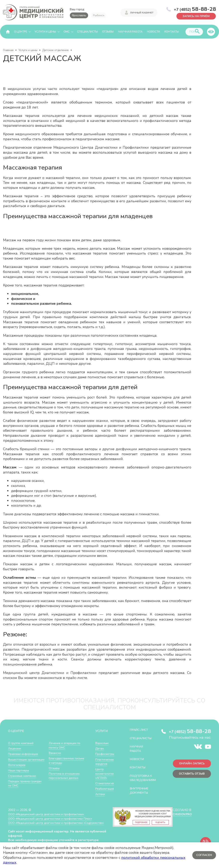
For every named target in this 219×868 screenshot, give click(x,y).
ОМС (67, 32)
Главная (8, 50)
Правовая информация (24, 754)
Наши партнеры (19, 775)
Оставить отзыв (191, 775)
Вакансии (55, 763)
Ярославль (79, 15)
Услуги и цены (45, 32)
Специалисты (87, 32)
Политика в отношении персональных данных (65, 786)
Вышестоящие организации (18, 762)
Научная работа (130, 32)
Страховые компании (23, 780)
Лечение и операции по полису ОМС (66, 755)
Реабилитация (105, 789)
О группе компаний (21, 743)
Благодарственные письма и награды (62, 770)
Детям (100, 749)
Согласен (204, 855)
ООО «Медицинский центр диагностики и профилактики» (49, 819)
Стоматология (105, 783)
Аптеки (100, 794)
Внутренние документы (141, 795)
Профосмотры (106, 754)
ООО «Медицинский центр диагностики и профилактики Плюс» (53, 823)
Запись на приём (195, 16)
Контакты (172, 32)
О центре (21, 32)
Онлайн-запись (191, 764)
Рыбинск (99, 15)
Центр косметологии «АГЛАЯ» (105, 774)
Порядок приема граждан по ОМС (61, 745)
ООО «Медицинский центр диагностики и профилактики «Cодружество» (48, 830)
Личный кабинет (142, 12)
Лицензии (15, 749)
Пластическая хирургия (105, 762)
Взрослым (103, 743)
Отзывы (108, 32)
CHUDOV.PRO (182, 819)
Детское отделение (56, 50)
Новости (153, 32)
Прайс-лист (140, 730)
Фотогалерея (18, 769)
